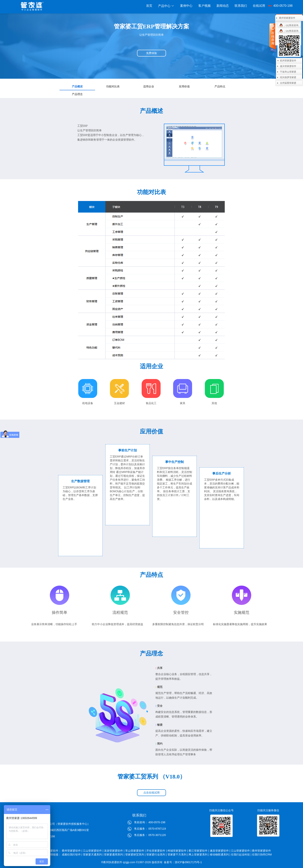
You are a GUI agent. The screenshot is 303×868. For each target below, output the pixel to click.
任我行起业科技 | (241, 854)
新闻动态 (223, 6)
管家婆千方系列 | (178, 854)
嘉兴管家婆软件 (288, 66)
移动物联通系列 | (220, 854)
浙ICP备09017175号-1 (188, 862)
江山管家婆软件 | (93, 851)
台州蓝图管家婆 (288, 83)
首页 (149, 6)
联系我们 (241, 6)
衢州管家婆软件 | (72, 851)
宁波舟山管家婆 (288, 72)
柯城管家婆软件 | (178, 851)
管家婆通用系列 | (114, 854)
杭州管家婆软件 (288, 61)
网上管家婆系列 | (199, 854)
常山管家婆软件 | (135, 851)
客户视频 (204, 6)
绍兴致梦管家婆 (288, 77)
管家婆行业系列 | (157, 854)
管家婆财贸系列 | (135, 854)
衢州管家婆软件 (262, 851)
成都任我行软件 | (72, 854)
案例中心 (186, 6)
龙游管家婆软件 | (114, 851)
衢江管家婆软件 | (199, 851)
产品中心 (166, 6)
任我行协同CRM (262, 854)
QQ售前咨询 (292, 25)
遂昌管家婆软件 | (220, 851)
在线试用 (259, 6)
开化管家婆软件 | (157, 851)
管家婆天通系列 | (93, 854)
